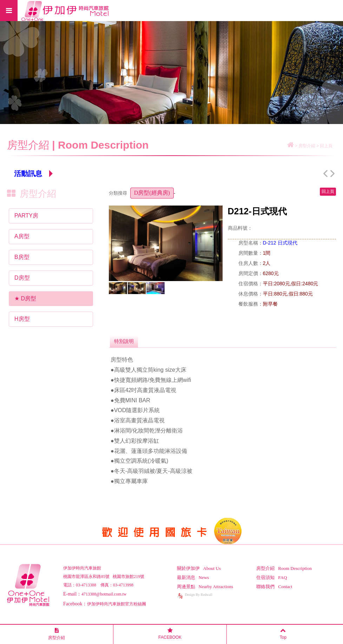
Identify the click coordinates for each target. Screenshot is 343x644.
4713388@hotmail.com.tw (104, 594)
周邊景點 (205, 587)
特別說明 (124, 341)
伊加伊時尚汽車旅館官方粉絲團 (117, 604)
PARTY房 (26, 216)
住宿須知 (272, 577)
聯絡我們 (274, 587)
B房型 (22, 257)
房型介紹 (284, 568)
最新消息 (193, 577)
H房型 (22, 319)
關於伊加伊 (199, 568)
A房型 (22, 236)
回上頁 (326, 146)
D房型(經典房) (152, 193)
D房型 (22, 278)
